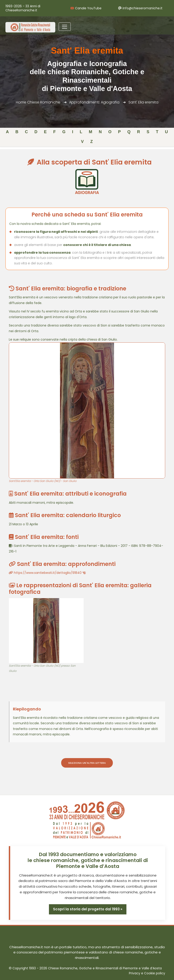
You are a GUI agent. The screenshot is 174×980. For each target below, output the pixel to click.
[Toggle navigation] (65, 27)
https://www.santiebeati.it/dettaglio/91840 (47, 573)
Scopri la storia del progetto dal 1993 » (88, 909)
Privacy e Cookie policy (147, 973)
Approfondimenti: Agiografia (94, 102)
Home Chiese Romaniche (38, 102)
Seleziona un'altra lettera (87, 763)
